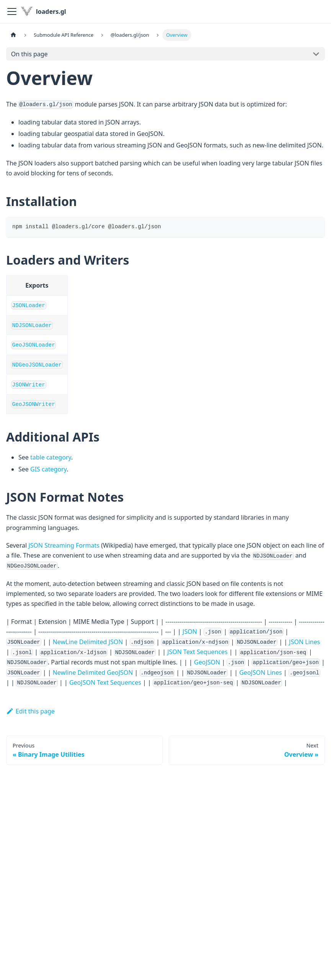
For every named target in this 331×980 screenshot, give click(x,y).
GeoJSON (207, 662)
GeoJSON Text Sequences (105, 682)
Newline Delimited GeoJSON (93, 672)
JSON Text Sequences (197, 652)
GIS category (48, 469)
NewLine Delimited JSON (88, 642)
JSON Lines (304, 642)
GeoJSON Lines (260, 672)
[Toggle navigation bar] (12, 11)
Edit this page (30, 711)
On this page (29, 54)
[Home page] (13, 35)
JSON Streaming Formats (64, 545)
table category (51, 457)
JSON (190, 632)
